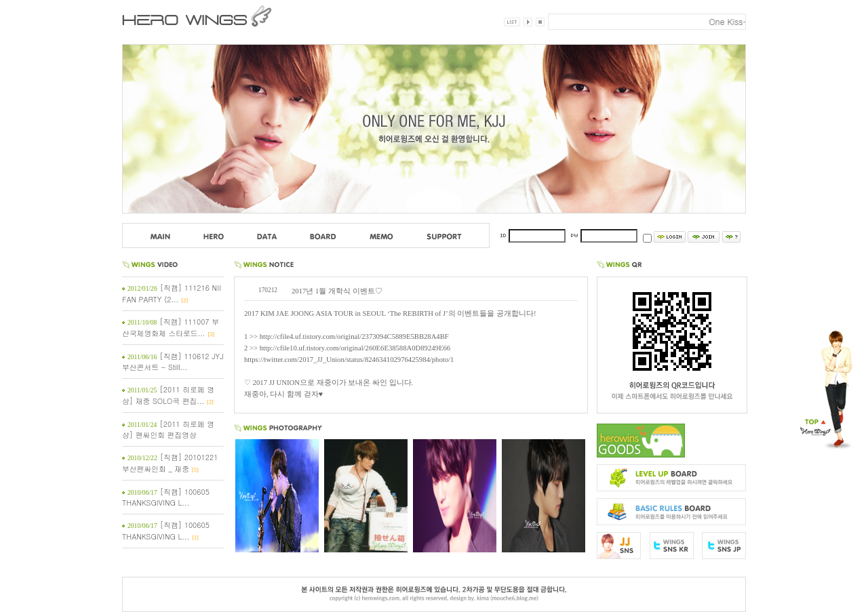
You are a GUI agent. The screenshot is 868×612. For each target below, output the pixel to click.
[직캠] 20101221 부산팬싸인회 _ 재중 (170, 463)
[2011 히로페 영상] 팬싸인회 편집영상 (168, 429)
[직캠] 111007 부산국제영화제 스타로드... (171, 327)
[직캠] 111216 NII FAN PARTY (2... (172, 293)
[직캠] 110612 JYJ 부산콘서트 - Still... (173, 362)
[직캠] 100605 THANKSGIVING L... (166, 497)
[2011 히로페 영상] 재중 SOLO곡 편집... (168, 395)
